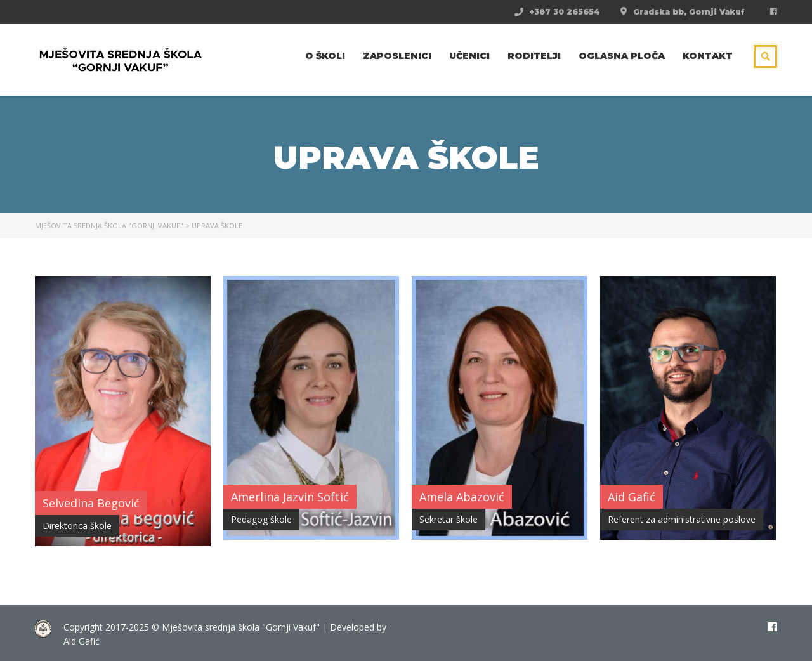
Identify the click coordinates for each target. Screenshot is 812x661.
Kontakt (708, 56)
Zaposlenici (397, 56)
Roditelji (534, 56)
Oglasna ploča (622, 56)
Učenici (469, 56)
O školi (325, 56)
